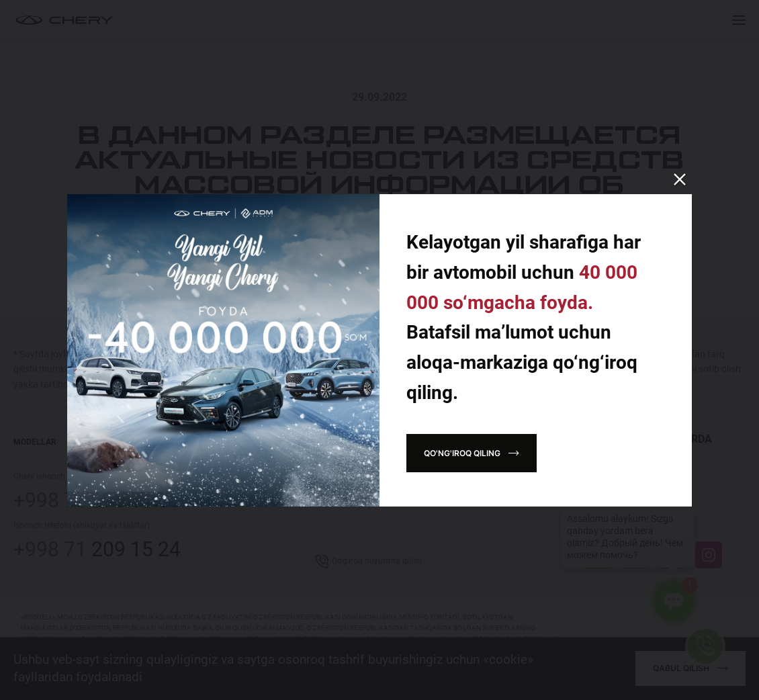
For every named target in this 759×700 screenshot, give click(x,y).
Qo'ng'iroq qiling (462, 453)
